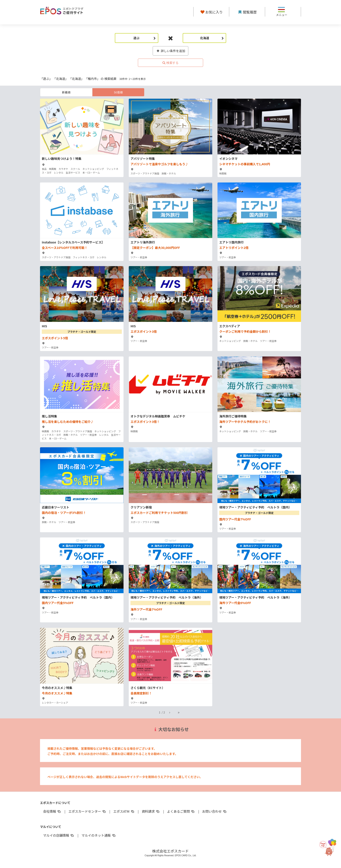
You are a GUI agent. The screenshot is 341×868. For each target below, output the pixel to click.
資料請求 (151, 811)
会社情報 (52, 811)
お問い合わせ (215, 811)
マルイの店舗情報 (59, 835)
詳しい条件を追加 (171, 51)
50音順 (118, 92)
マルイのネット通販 (99, 835)
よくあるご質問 (181, 811)
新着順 (66, 92)
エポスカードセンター (87, 811)
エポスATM (124, 811)
